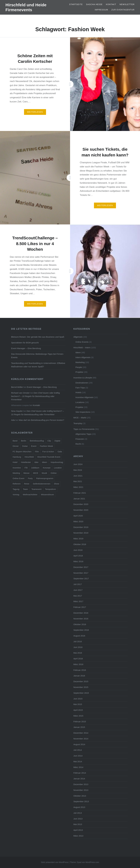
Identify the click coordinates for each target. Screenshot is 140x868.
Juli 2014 (78, 750)
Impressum (101, 10)
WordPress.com (92, 862)
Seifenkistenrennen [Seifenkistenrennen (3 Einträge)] (42, 484)
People (79, 367)
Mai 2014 (78, 761)
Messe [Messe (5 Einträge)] (26, 473)
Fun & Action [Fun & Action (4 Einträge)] (48, 452)
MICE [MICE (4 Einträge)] (36, 473)
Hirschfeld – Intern (82, 348)
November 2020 (81, 510)
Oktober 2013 (80, 796)
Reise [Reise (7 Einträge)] (27, 484)
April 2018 (78, 556)
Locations (80, 402)
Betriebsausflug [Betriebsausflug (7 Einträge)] (37, 441)
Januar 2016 (79, 676)
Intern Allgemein (83, 357)
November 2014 (81, 739)
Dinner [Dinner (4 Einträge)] (16, 446)
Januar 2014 (79, 779)
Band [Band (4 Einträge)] (15, 441)
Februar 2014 (80, 773)
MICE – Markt (80, 418)
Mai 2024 (78, 470)
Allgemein (78, 337)
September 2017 (81, 579)
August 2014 (79, 744)
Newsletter (127, 4)
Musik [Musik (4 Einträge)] (44, 473)
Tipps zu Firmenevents (84, 429)
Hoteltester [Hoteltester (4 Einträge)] (26, 462)
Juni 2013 (78, 819)
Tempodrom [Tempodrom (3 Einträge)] (50, 489)
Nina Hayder (17, 411)
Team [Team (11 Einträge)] (25, 489)
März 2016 (78, 664)
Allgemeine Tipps (83, 434)
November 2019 (81, 533)
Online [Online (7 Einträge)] (54, 473)
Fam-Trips (80, 388)
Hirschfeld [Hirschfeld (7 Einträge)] (29, 457)
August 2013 (79, 807)
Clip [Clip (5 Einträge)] (49, 441)
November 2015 (81, 687)
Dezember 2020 (81, 504)
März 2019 (78, 539)
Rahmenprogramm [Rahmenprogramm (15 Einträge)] (45, 478)
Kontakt (111, 4)
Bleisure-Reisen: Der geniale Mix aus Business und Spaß (38, 337)
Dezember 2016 (81, 613)
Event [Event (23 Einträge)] (34, 446)
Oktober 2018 (80, 544)
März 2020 (78, 521)
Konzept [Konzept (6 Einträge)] (47, 468)
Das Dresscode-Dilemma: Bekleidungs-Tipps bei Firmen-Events (37, 356)
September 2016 (81, 630)
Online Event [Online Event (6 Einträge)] (18, 478)
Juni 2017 (78, 590)
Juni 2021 (78, 476)
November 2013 (81, 790)
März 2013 (78, 836)
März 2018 (78, 561)
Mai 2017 (78, 596)
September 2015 (81, 693)
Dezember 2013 (81, 784)
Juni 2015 (78, 699)
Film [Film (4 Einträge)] (37, 452)
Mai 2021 (78, 481)
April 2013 (78, 830)
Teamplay (78, 423)
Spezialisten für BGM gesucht (25, 343)
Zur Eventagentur (123, 10)
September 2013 (81, 801)
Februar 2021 (80, 493)
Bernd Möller (17, 387)
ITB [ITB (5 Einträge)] (26, 468)
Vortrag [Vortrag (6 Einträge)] (16, 494)
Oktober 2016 (80, 624)
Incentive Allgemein (84, 397)
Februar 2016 (80, 670)
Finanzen (80, 439)
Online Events (82, 342)
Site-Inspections (83, 412)
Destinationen (82, 383)
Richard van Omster (20, 393)
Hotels (78, 392)
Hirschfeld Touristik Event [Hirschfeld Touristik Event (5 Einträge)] (49, 457)
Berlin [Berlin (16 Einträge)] (23, 441)
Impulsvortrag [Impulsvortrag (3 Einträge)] (57, 462)
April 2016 (78, 659)
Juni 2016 (78, 647)
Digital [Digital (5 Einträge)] (57, 441)
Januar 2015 (79, 727)
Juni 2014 (78, 756)
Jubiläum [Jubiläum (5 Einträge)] (35, 468)
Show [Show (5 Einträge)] (57, 484)
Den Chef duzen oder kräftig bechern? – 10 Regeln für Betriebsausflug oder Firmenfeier (35, 396)
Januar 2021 (79, 499)
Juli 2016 (78, 641)
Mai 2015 (78, 704)
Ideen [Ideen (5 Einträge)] (45, 462)
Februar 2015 (80, 722)
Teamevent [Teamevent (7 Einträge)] (36, 489)
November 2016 (81, 619)
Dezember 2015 (81, 681)
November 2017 (81, 573)
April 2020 (78, 516)
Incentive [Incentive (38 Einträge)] (17, 468)
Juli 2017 (78, 584)
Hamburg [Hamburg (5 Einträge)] (17, 457)
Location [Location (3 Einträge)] (58, 468)
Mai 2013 (78, 824)
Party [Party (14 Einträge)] (30, 478)
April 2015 (78, 710)
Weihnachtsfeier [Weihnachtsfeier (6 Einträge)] (30, 494)
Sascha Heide (94, 4)
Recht (78, 444)
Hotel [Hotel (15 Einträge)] (15, 462)
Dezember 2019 (81, 527)
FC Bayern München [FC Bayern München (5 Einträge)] (22, 452)
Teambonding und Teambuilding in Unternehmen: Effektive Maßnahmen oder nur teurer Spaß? (38, 365)
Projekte (79, 372)
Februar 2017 (80, 607)
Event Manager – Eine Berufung (26, 348)
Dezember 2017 (81, 567)
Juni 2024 (78, 464)
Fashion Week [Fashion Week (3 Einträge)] (46, 446)
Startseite (76, 4)
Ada (13, 420)
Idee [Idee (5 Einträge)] (36, 462)
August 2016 (79, 636)
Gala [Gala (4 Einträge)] (60, 452)
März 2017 (78, 601)
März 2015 (78, 716)
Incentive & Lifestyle (83, 378)
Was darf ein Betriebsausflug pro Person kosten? (42, 420)
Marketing (80, 362)
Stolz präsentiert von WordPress (55, 862)
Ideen (78, 352)
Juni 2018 (78, 550)
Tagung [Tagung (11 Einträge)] (16, 489)
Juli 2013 (78, 813)
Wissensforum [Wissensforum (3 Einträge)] (47, 494)
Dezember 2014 (81, 733)
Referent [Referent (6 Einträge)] (17, 484)
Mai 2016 (78, 653)
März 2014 (78, 767)
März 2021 (78, 487)
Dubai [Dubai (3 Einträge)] (25, 446)
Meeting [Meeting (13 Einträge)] (16, 473)
